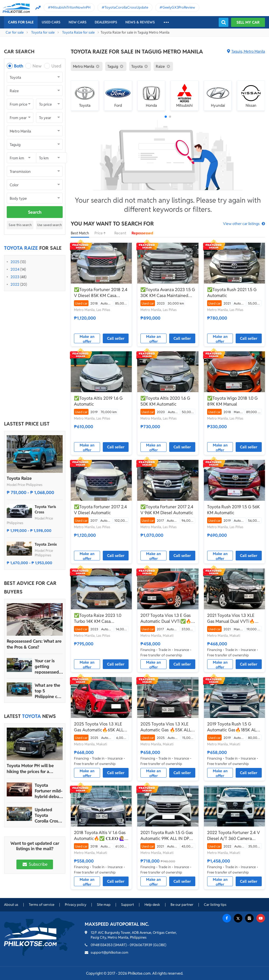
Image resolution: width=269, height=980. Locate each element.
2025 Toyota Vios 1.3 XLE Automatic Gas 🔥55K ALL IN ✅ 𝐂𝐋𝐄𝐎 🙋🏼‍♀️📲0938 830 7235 (166, 727)
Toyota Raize (19, 478)
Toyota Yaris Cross (45, 509)
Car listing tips (215, 905)
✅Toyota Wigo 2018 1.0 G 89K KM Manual (232, 401)
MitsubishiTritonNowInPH (71, 7)
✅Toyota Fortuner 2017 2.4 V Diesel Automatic (100, 510)
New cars (78, 22)
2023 (15, 277)
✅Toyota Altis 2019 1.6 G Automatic (98, 401)
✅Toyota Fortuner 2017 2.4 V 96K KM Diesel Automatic (167, 510)
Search (35, 212)
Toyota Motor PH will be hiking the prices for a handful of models (30, 769)
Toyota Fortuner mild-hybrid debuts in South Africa (49, 791)
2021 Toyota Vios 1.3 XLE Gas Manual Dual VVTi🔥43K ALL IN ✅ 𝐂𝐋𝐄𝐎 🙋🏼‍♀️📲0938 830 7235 (234, 618)
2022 (15, 284)
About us (11, 905)
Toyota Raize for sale (78, 32)
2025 (15, 262)
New (37, 66)
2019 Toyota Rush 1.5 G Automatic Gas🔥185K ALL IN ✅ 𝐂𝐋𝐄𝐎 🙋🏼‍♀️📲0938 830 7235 (233, 727)
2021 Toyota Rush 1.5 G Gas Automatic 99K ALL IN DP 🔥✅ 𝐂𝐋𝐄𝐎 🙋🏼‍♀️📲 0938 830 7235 (167, 836)
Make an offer (87, 339)
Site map (104, 905)
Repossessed (142, 233)
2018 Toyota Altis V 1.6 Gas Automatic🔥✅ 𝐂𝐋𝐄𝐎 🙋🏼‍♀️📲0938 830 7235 (100, 836)
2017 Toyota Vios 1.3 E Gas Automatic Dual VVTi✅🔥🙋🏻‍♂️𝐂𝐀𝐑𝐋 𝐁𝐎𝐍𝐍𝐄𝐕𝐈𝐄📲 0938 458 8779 (166, 618)
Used (56, 66)
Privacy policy (76, 905)
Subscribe (35, 864)
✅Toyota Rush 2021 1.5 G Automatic (232, 293)
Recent (120, 233)
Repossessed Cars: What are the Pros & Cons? (34, 644)
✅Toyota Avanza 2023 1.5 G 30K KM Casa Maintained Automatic (168, 293)
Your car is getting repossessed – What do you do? (49, 666)
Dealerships (106, 22)
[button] (166, 117)
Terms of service (42, 905)
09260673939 (141, 945)
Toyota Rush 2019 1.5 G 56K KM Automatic (233, 510)
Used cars (51, 22)
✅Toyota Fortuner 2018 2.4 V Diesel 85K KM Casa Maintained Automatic (101, 293)
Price (102, 233)
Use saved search (49, 225)
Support (128, 905)
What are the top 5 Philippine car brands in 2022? (48, 691)
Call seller (116, 338)
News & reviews (140, 22)
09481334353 (102, 945)
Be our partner (182, 905)
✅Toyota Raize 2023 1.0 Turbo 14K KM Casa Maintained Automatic (98, 618)
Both (19, 66)
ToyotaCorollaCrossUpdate (126, 7)
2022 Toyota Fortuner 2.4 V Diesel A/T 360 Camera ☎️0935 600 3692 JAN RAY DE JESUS (234, 836)
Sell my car (248, 22)
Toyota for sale (43, 32)
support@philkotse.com (109, 952)
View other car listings (241, 224)
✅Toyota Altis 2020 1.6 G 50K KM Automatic (165, 401)
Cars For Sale (21, 22)
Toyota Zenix (46, 544)
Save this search (20, 225)
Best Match (80, 233)
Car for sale (15, 32)
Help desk (152, 905)
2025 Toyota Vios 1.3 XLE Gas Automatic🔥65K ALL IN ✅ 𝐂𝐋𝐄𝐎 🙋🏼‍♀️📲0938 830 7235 (99, 727)
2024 (15, 269)
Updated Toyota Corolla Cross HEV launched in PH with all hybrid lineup (49, 815)
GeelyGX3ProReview (179, 7)
